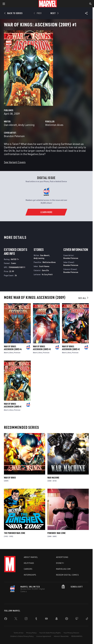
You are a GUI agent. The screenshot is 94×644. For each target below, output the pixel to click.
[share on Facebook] (6, 619)
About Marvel (31, 557)
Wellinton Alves (54, 125)
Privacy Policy (31, 633)
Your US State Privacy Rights (50, 633)
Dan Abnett (10, 125)
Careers (28, 569)
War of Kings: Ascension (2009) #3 (42, 348)
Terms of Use (19, 633)
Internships (30, 575)
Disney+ (60, 563)
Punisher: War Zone (56, 533)
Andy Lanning (26, 125)
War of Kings (10, 478)
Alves (11, 353)
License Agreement (44, 636)
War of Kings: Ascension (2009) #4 (13, 348)
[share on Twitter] (16, 619)
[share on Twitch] (77, 619)
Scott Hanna (44, 266)
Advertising (62, 557)
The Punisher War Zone (15, 533)
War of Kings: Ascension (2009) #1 (13, 405)
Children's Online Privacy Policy (22, 636)
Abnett (6, 353)
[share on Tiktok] (87, 619)
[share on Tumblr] (36, 619)
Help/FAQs (29, 563)
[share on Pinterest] (67, 619)
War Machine (53, 478)
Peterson (17, 353)
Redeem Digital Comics (67, 575)
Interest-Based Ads (61, 636)
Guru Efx (45, 270)
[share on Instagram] (26, 619)
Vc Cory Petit (47, 274)
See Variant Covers (15, 162)
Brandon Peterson (14, 136)
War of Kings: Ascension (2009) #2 (71, 348)
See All (83, 298)
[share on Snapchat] (57, 619)
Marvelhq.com (63, 569)
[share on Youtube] (46, 619)
